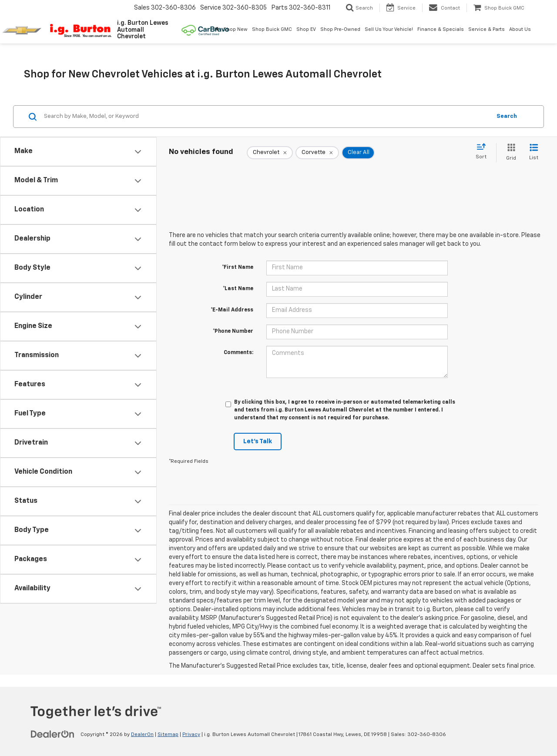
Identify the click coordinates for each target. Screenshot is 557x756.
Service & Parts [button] (487, 29)
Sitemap (168, 735)
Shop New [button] (235, 29)
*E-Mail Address (232, 310)
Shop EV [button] (306, 29)
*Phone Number (233, 331)
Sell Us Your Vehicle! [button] (389, 29)
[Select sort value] (484, 152)
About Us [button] (520, 29)
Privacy (191, 735)
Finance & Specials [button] (441, 29)
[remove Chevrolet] (270, 153)
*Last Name (238, 289)
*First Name (238, 268)
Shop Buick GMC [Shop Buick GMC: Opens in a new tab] (272, 29)
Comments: (238, 353)
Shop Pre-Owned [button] (340, 29)
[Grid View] (509, 152)
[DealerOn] (53, 734)
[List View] (534, 152)
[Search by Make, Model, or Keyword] (266, 117)
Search (507, 116)
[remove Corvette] (317, 153)
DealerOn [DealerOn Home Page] (142, 735)
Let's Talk (258, 442)
